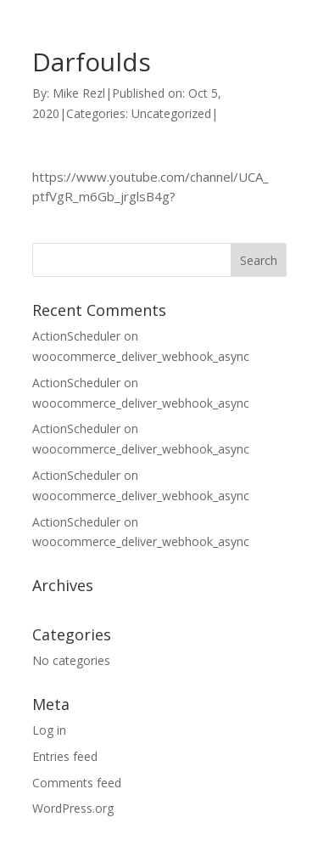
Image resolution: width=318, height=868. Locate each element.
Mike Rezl (79, 93)
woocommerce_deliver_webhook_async (141, 356)
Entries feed (65, 756)
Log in (49, 730)
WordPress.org (73, 808)
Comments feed (77, 783)
